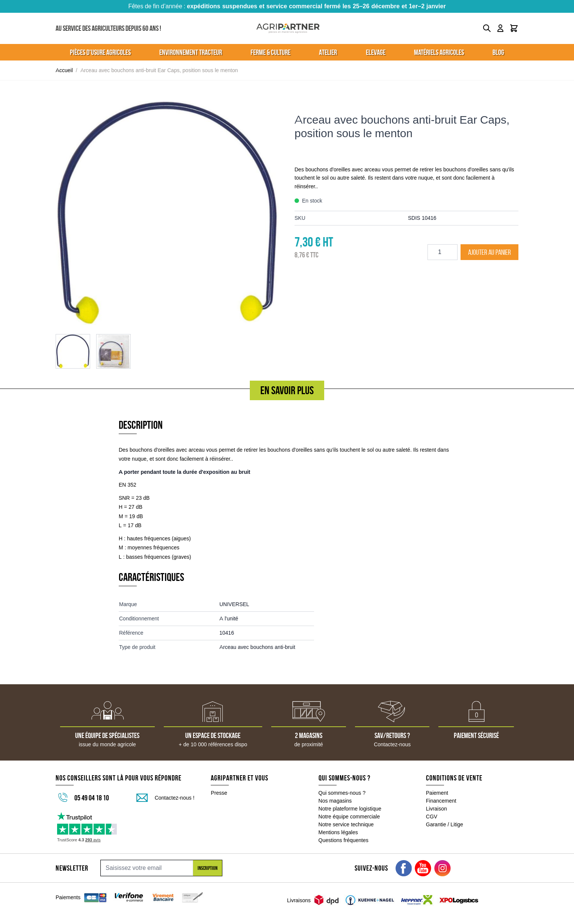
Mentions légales (338, 832)
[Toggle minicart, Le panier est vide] (514, 28)
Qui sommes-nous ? (342, 793)
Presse (219, 793)
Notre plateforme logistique (350, 809)
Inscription (208, 868)
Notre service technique (346, 824)
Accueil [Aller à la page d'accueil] (64, 70)
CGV (432, 817)
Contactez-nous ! (175, 798)
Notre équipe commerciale (349, 817)
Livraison (437, 809)
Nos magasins (335, 801)
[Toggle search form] (487, 28)
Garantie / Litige (445, 824)
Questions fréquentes (344, 840)
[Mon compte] (500, 28)
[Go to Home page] (288, 28)
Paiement (437, 793)
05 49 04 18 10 (92, 798)
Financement (441, 801)
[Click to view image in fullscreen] (168, 213)
